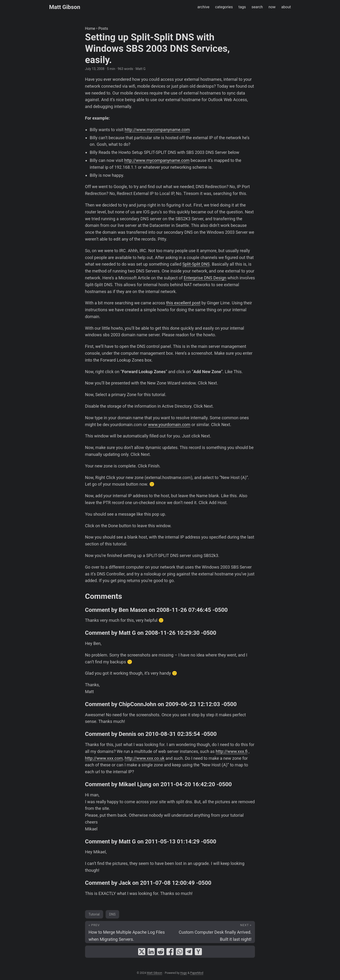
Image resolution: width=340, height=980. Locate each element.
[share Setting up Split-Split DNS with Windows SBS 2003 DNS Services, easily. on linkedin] (151, 952)
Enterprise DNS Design (205, 278)
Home (90, 28)
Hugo (184, 973)
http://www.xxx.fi (232, 751)
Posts (103, 28)
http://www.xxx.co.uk (144, 758)
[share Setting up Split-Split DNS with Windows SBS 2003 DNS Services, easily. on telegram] (189, 952)
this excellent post (183, 303)
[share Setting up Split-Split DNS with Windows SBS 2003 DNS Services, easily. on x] (142, 952)
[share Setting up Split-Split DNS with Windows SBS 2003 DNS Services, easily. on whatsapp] (179, 952)
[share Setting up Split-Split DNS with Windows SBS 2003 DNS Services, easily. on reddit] (161, 952)
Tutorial (94, 914)
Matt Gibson (65, 7)
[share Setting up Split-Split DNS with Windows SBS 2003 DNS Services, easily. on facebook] (170, 952)
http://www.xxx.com (104, 758)
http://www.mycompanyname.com (157, 130)
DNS (112, 914)
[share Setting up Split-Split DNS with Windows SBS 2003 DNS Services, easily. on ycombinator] (198, 952)
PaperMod (197, 973)
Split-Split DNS (196, 264)
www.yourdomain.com (169, 425)
